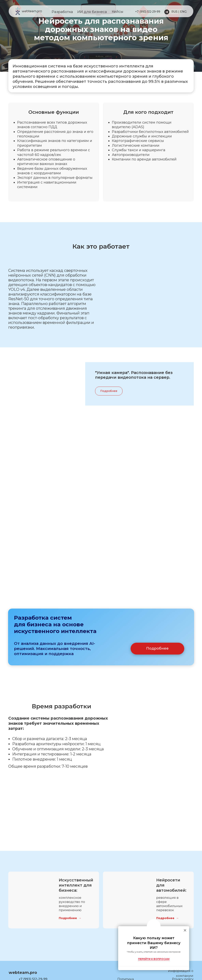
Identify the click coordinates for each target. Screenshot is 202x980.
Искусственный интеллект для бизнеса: (76, 898)
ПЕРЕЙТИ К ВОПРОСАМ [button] (154, 959)
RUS (174, 12)
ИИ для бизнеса (92, 12)
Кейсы (118, 12)
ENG (183, 12)
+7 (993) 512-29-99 (148, 12)
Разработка (62, 12)
